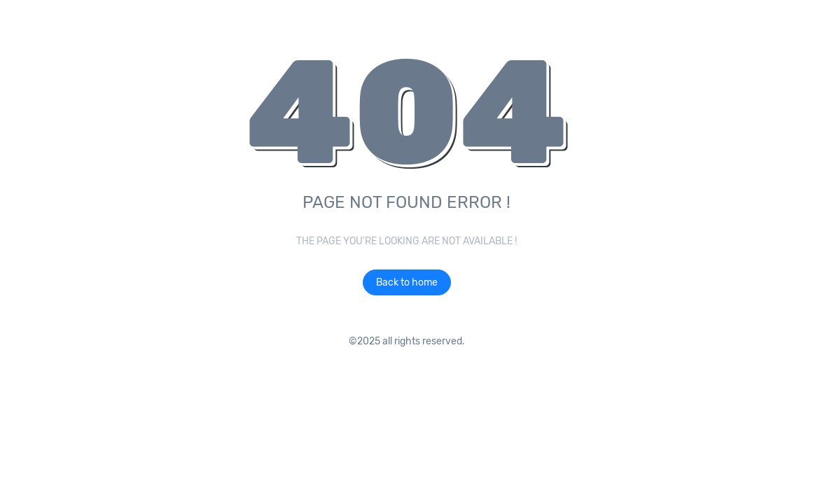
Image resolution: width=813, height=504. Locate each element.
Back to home (407, 282)
